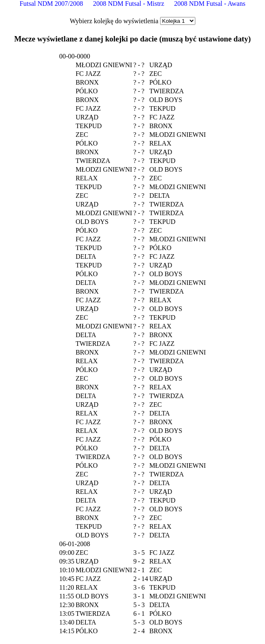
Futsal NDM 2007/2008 (51, 4)
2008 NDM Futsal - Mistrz (129, 4)
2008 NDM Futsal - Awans (210, 4)
